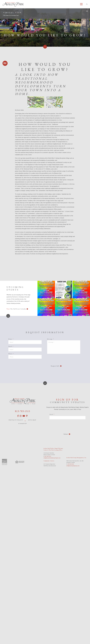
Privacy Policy (16, 420)
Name (11, 339)
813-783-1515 (23, 411)
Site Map (32, 420)
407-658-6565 (71, 464)
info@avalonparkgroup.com (73, 466)
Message (51, 339)
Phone (11, 354)
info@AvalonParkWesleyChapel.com (52, 458)
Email (11, 346)
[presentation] (42, 363)
